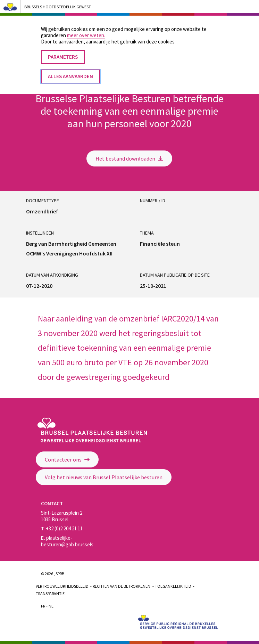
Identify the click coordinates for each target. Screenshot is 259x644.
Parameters (63, 50)
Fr (43, 606)
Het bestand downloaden (129, 158)
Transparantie (50, 593)
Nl (51, 606)
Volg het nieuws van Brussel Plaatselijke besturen (104, 477)
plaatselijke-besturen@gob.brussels (67, 541)
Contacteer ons (67, 459)
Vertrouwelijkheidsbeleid (62, 586)
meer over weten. (86, 28)
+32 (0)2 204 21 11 (62, 528)
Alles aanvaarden (70, 69)
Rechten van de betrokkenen (122, 586)
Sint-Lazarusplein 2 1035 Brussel (62, 516)
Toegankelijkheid (173, 586)
